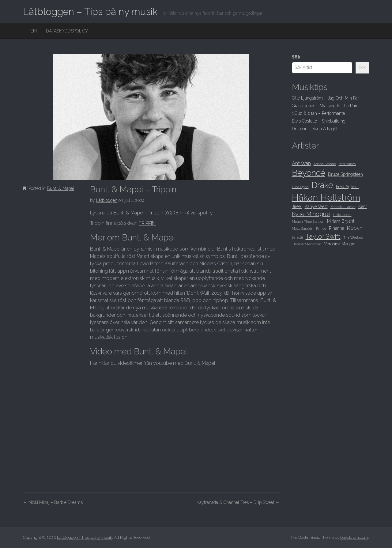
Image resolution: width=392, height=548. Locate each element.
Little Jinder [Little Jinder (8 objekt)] (342, 215)
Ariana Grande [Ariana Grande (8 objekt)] (325, 164)
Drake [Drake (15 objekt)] (322, 185)
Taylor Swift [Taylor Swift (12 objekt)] (323, 236)
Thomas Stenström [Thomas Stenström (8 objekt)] (307, 244)
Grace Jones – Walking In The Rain (325, 106)
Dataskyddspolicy (67, 31)
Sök (296, 57)
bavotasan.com (354, 537)
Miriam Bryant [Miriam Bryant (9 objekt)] (341, 221)
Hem (32, 31)
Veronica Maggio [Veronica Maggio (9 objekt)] (340, 244)
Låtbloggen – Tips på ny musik (90, 11)
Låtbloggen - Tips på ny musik (85, 537)
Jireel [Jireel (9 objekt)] (297, 206)
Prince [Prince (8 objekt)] (321, 229)
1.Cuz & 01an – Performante (318, 113)
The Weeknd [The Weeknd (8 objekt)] (353, 237)
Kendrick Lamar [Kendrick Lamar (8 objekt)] (343, 207)
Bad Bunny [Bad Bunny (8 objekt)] (347, 164)
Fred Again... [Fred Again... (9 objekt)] (347, 187)
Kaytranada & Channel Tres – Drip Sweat (238, 502)
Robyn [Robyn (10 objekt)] (355, 228)
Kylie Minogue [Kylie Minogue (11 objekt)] (311, 214)
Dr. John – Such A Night (315, 129)
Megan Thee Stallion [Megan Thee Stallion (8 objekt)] (308, 221)
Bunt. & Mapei (60, 188)
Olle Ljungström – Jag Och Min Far (325, 98)
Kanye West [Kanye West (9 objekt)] (316, 206)
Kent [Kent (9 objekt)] (363, 206)
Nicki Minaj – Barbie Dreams (53, 502)
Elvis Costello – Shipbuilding (319, 121)
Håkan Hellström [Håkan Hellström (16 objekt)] (326, 197)
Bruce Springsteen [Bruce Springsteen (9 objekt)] (345, 174)
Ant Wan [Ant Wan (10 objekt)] (301, 163)
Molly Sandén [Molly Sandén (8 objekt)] (303, 229)
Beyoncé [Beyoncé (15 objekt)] (309, 173)
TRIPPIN (147, 223)
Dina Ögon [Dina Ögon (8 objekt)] (300, 187)
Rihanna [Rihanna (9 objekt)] (337, 228)
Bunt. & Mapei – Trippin (138, 213)
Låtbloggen (107, 200)
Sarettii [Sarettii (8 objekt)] (297, 237)
